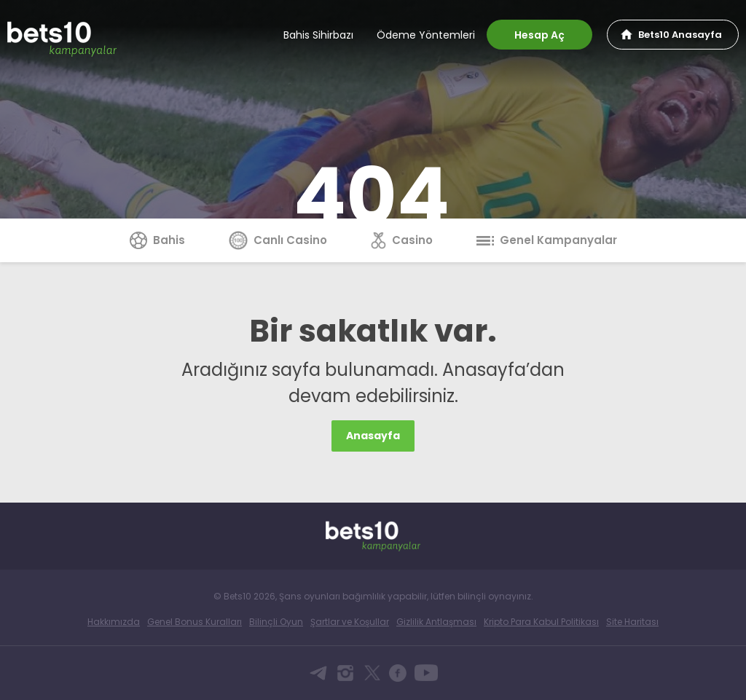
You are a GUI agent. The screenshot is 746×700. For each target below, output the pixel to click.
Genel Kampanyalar (547, 240)
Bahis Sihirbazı (318, 35)
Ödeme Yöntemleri (426, 35)
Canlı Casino (278, 240)
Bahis (157, 240)
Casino (402, 240)
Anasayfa (373, 436)
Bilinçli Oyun (276, 622)
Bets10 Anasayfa (680, 35)
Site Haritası (632, 622)
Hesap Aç (539, 35)
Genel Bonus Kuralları (195, 622)
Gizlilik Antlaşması (436, 622)
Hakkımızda (114, 622)
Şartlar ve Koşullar (350, 622)
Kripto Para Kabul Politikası (541, 622)
